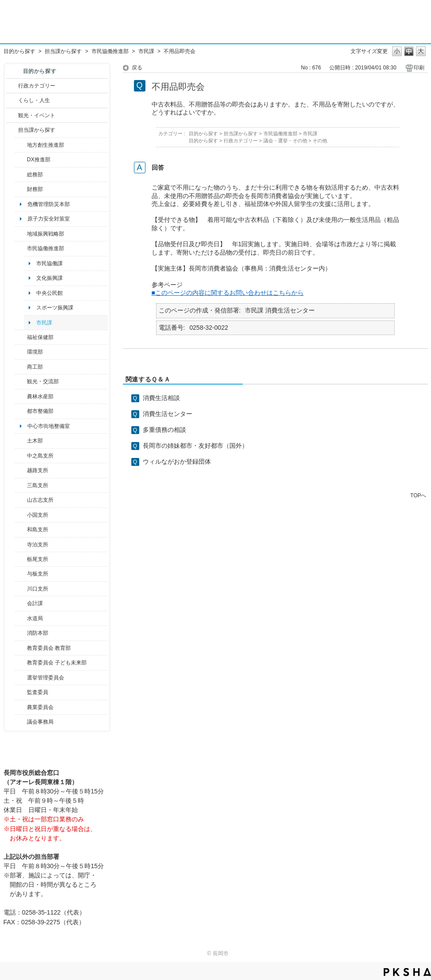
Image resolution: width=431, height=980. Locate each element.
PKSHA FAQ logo (407, 972)
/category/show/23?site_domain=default (21, 352)
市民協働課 (50, 263)
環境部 (35, 352)
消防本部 (38, 633)
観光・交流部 (43, 381)
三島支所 (38, 485)
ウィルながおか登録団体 (177, 461)
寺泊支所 (38, 545)
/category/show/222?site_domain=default (21, 707)
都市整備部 (40, 411)
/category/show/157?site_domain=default (21, 722)
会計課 (35, 603)
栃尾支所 (38, 559)
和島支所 (38, 530)
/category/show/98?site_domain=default (21, 500)
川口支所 (38, 589)
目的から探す (19, 51)
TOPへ (418, 495)
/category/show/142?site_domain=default (21, 470)
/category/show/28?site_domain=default (21, 441)
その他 (320, 141)
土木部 (35, 441)
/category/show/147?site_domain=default (21, 618)
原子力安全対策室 (49, 219)
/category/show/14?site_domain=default (21, 337)
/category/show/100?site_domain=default (21, 145)
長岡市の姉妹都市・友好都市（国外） (195, 446)
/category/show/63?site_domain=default (21, 545)
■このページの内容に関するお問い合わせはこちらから (228, 293)
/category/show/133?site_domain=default (21, 589)
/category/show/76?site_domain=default (21, 397)
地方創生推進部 (46, 145)
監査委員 (38, 692)
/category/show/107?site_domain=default (21, 456)
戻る (137, 68)
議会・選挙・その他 (285, 141)
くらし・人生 (34, 100)
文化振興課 (50, 278)
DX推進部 (39, 160)
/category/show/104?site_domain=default (21, 234)
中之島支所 (40, 456)
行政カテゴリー (37, 86)
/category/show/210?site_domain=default (21, 603)
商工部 (35, 367)
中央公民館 (50, 293)
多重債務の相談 (164, 430)
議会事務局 (40, 722)
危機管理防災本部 (49, 204)
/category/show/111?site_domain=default (21, 678)
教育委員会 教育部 (49, 648)
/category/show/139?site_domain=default (21, 530)
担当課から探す (63, 51)
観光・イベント (37, 115)
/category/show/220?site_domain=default (21, 692)
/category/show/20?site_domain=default (21, 381)
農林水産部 (40, 397)
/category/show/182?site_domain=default (21, 411)
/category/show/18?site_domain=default (12, 115)
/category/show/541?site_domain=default (21, 160)
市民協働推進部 (110, 51)
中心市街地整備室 (49, 426)
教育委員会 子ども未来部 (57, 663)
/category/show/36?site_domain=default (21, 367)
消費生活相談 (161, 398)
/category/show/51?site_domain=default (21, 663)
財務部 (35, 189)
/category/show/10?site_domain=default (21, 175)
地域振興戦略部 (46, 234)
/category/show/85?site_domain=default (21, 633)
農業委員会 (40, 707)
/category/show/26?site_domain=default (21, 248)
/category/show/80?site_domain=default (21, 559)
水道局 (35, 618)
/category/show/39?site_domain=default (21, 648)
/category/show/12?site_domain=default (12, 100)
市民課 (146, 51)
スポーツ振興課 (55, 308)
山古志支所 (40, 500)
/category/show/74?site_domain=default (21, 515)
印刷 (419, 68)
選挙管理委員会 (46, 678)
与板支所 (38, 574)
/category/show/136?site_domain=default (21, 574)
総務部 (35, 175)
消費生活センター (168, 414)
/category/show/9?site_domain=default (12, 130)
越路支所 (38, 470)
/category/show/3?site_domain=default (12, 86)
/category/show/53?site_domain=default (21, 485)
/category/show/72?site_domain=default (21, 189)
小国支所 (38, 515)
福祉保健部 (40, 337)
